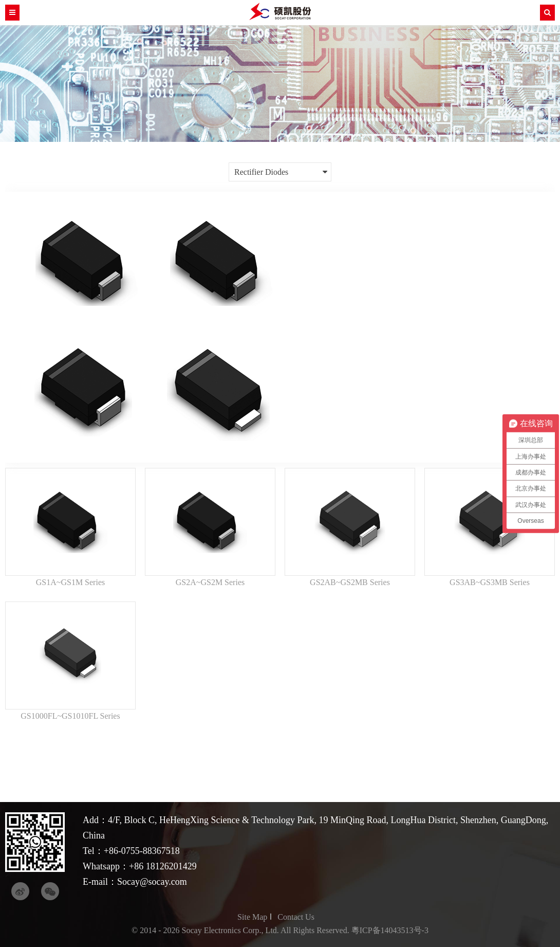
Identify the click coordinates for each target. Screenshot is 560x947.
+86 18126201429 (163, 866)
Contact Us (296, 917)
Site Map (252, 917)
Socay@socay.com (152, 882)
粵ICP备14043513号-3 (390, 930)
